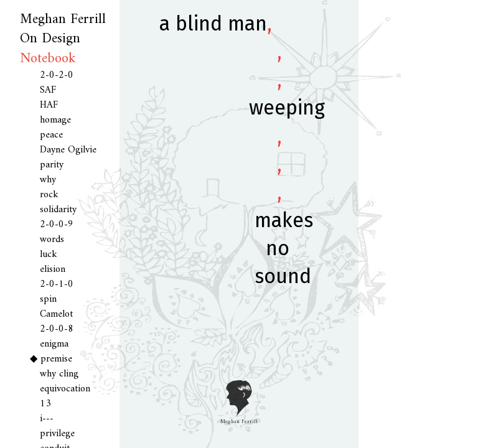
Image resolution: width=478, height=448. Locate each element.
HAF (49, 105)
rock (49, 195)
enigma (54, 344)
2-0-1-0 (57, 284)
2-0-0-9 (57, 225)
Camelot (56, 314)
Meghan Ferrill (63, 20)
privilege (57, 434)
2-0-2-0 (57, 75)
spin (48, 299)
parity (52, 165)
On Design (50, 39)
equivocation (65, 389)
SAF (48, 90)
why (48, 180)
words (52, 240)
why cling (59, 374)
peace (51, 135)
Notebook (48, 59)
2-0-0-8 (57, 329)
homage (55, 120)
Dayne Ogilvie (68, 150)
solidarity (58, 210)
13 (45, 404)
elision (53, 269)
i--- (47, 419)
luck (49, 254)
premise (56, 359)
